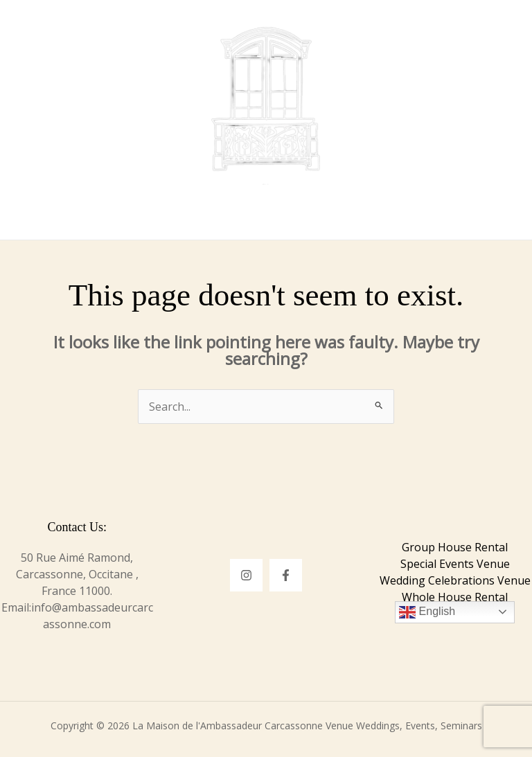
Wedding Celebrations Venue (455, 580)
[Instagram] (246, 575)
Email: (16, 607)
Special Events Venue (455, 564)
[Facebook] (286, 575)
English (427, 612)
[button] (429, 30)
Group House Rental (455, 547)
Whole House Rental (455, 597)
